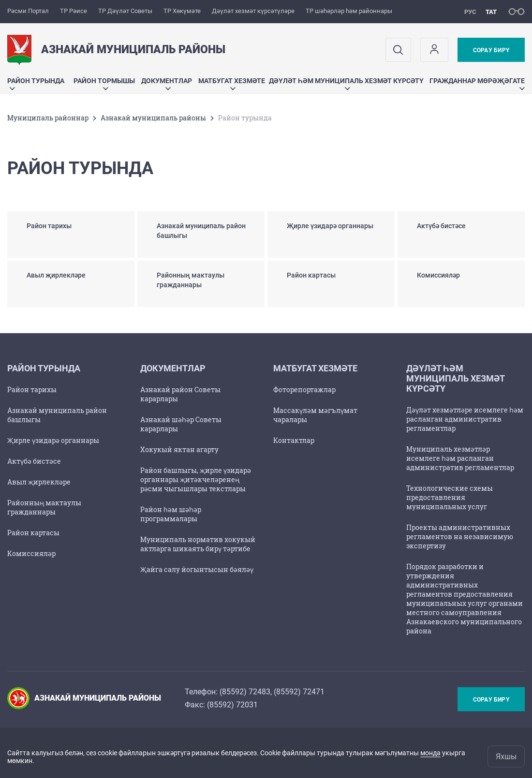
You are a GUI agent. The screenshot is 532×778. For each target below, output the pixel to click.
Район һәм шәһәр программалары (171, 514)
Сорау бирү (491, 50)
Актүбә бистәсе (34, 461)
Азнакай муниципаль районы (153, 118)
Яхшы (506, 756)
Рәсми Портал (28, 11)
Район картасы (33, 533)
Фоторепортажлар (304, 389)
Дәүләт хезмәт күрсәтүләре (253, 11)
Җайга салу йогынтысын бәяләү (197, 569)
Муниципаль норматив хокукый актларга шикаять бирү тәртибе (198, 544)
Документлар (167, 83)
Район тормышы (104, 83)
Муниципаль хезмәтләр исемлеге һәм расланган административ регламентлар (460, 458)
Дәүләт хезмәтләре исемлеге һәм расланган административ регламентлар (465, 419)
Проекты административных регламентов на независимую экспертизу (460, 536)
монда (430, 753)
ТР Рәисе (74, 11)
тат (491, 12)
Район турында (36, 83)
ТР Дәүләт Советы (125, 11)
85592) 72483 (246, 692)
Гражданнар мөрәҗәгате (477, 83)
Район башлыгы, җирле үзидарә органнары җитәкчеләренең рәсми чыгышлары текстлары (196, 479)
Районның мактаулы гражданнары (44, 507)
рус (470, 12)
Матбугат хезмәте (232, 83)
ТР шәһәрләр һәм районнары (349, 11)
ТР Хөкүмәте (182, 11)
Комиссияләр (31, 553)
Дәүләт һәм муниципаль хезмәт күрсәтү (346, 83)
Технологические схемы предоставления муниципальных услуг (450, 497)
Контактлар (294, 440)
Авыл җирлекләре (39, 482)
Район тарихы (32, 389)
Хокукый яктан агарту (179, 449)
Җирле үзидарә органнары (53, 440)
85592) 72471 (300, 692)
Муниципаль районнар (48, 118)
